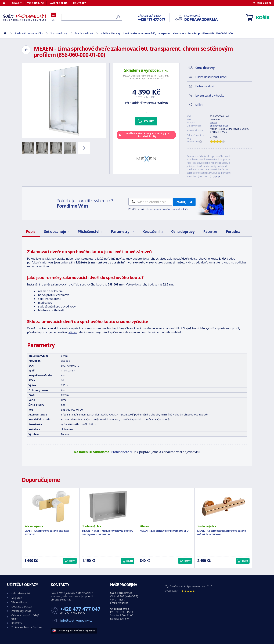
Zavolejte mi (184, 202)
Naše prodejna (58, 3)
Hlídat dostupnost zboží (211, 77)
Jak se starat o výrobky (210, 95)
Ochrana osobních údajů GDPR (25, 617)
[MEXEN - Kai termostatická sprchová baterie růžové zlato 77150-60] (223, 506)
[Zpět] (26, 50)
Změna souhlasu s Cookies (27, 627)
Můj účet (17, 598)
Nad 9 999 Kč (201, 18)
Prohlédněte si (122, 452)
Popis (31, 231)
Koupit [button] (72, 561)
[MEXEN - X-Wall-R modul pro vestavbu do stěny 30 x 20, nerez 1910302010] (108, 506)
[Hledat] (92, 17)
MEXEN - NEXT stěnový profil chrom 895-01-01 (165, 531)
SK (53, 20)
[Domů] (6, 3)
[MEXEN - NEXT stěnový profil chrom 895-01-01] (166, 506)
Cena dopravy (183, 231)
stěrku (73, 332)
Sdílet (199, 105)
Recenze (210, 231)
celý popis (216, 176)
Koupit (149, 121)
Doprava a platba (21, 607)
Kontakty (80, 3)
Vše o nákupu (35, 3)
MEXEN (214, 122)
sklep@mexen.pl (219, 126)
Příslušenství (90, 231)
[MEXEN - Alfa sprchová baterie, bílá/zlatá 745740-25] (51, 506)
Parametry (122, 231)
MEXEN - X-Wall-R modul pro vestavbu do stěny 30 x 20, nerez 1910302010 (108, 533)
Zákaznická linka (152, 18)
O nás (15, 3)
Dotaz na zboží (205, 86)
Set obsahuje (56, 231)
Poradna (233, 231)
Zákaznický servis (21, 611)
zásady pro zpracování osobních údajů (166, 209)
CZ (53, 15)
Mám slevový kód (21, 593)
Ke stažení (152, 231)
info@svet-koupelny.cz (76, 620)
